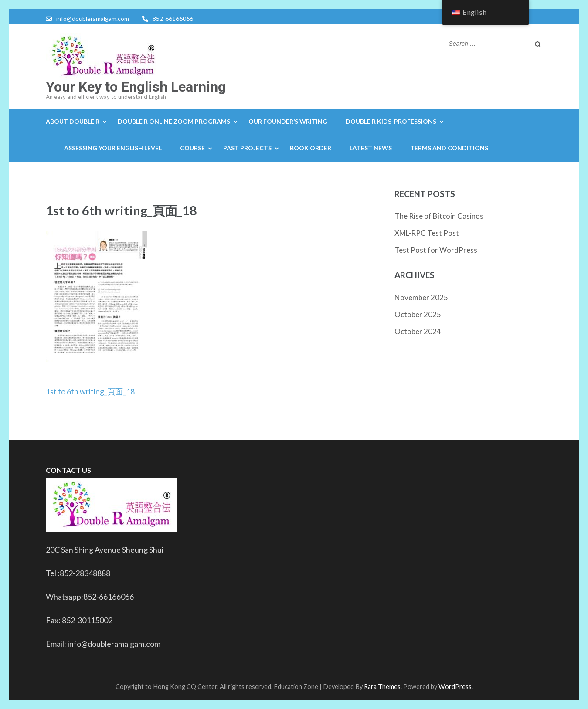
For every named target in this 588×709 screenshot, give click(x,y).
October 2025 (418, 314)
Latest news (371, 148)
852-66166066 (173, 19)
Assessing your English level (113, 148)
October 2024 (418, 331)
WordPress (455, 687)
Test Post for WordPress (436, 250)
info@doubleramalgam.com (93, 19)
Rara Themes (382, 687)
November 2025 (421, 297)
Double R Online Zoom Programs (174, 121)
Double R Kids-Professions (391, 121)
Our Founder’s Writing (288, 121)
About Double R (73, 121)
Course (192, 148)
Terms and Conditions (449, 148)
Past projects (247, 148)
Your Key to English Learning (136, 87)
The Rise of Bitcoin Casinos (439, 216)
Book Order (311, 148)
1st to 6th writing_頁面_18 (90, 391)
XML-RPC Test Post (427, 233)
